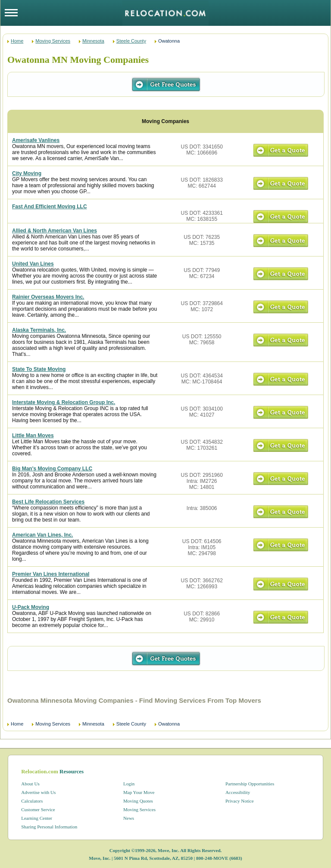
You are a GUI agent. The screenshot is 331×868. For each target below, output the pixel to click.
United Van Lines (33, 264)
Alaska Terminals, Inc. (39, 330)
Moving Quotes (138, 801)
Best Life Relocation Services (48, 502)
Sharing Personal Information (49, 827)
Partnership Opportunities (250, 784)
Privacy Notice (240, 801)
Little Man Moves (33, 436)
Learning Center (37, 818)
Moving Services (53, 41)
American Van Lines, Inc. (42, 535)
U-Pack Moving (31, 607)
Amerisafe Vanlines (36, 140)
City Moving (27, 173)
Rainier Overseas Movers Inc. (48, 297)
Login (129, 784)
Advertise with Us (38, 792)
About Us (30, 784)
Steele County (131, 41)
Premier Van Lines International (51, 574)
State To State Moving (39, 369)
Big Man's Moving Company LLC (52, 469)
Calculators (32, 801)
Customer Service (38, 809)
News (129, 818)
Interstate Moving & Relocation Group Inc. (64, 402)
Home (17, 41)
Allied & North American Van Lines (55, 231)
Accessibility (238, 792)
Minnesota (93, 41)
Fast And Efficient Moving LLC (50, 207)
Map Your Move (139, 792)
